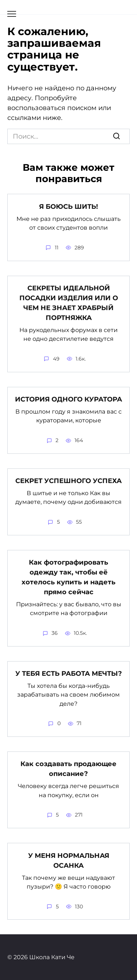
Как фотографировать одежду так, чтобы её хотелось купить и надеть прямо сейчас (68, 577)
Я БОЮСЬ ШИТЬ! (68, 206)
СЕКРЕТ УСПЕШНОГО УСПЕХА (68, 481)
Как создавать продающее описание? (68, 769)
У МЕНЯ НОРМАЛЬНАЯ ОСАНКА (69, 860)
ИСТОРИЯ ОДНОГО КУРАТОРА (68, 399)
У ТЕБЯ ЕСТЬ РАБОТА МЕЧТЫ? (69, 674)
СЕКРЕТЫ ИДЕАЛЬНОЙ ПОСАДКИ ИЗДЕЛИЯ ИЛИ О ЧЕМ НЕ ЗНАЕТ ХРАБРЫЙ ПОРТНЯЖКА (69, 303)
